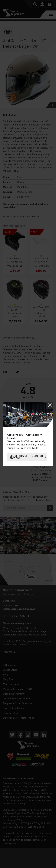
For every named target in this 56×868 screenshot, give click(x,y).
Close (50, 405)
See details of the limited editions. (26, 457)
